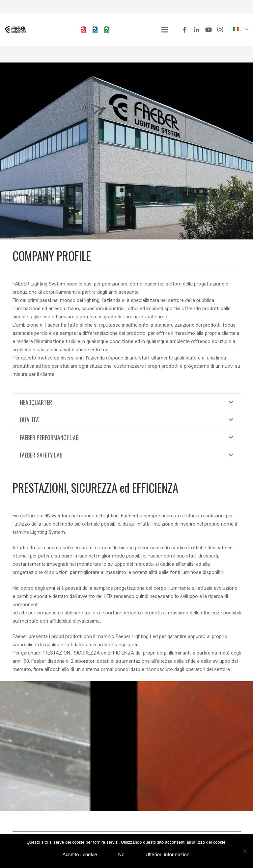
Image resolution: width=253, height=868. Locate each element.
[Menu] (165, 30)
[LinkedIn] (197, 30)
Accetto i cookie (80, 854)
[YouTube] (209, 30)
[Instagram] (220, 30)
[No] (245, 851)
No (121, 854)
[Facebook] (185, 30)
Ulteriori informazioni (168, 854)
